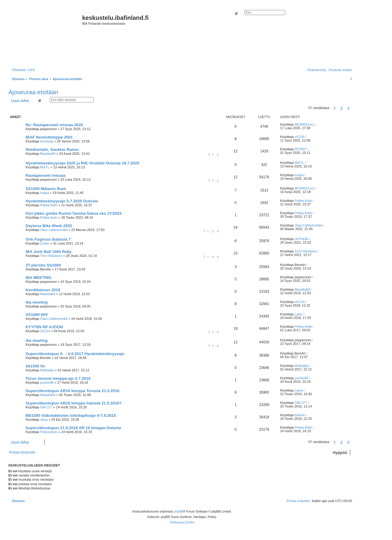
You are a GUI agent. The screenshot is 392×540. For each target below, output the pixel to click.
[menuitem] (31, 70)
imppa (299, 175)
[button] (353, 108)
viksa (44, 420)
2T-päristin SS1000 (43, 265)
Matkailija (47, 370)
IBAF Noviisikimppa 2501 (49, 137)
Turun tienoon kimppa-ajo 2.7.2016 (58, 378)
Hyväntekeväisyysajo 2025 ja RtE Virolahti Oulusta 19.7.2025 (82, 163)
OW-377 (46, 407)
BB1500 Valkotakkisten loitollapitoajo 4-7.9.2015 (71, 415)
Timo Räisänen (51, 256)
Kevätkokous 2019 (43, 290)
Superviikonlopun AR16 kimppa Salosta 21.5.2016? (74, 403)
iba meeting (37, 302)
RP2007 (301, 149)
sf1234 (299, 137)
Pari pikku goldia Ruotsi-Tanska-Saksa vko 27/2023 (74, 213)
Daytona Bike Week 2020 (49, 226)
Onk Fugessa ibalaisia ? (48, 239)
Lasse (299, 390)
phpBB (179, 512)
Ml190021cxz (304, 124)
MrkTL (45, 167)
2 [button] (341, 108)
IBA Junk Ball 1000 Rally (49, 252)
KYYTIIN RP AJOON (44, 327)
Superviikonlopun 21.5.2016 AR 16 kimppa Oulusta (73, 428)
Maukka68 (48, 154)
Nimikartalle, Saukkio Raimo (52, 150)
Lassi (298, 314)
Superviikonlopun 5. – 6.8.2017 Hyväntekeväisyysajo (75, 354)
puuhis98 (47, 382)
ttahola (299, 415)
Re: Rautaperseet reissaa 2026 (54, 125)
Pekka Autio (49, 205)
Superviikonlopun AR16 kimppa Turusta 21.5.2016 (72, 391)
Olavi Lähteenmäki (54, 230)
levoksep (46, 141)
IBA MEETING (39, 278)
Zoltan (45, 243)
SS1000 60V (37, 315)
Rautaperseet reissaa (46, 175)
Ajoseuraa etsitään (33, 92)
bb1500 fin (35, 366)
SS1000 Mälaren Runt (46, 189)
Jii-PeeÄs (301, 239)
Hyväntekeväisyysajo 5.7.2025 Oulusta (62, 201)
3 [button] (348, 108)
